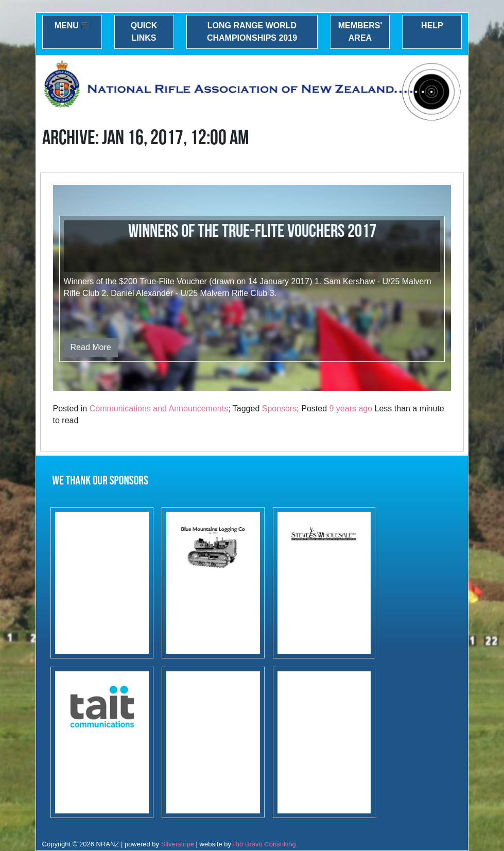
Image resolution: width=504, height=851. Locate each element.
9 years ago (351, 409)
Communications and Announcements (159, 409)
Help (432, 25)
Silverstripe (178, 844)
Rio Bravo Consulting (265, 844)
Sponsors (280, 409)
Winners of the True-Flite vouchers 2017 (252, 231)
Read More (91, 347)
